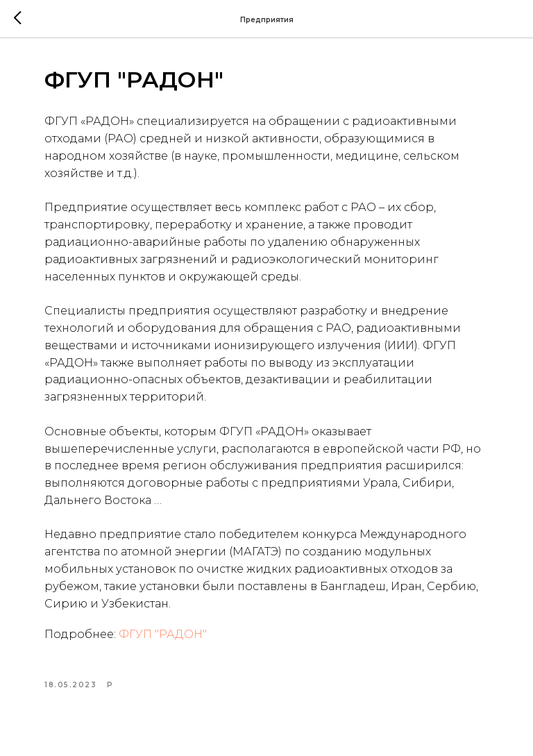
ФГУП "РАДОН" (163, 634)
